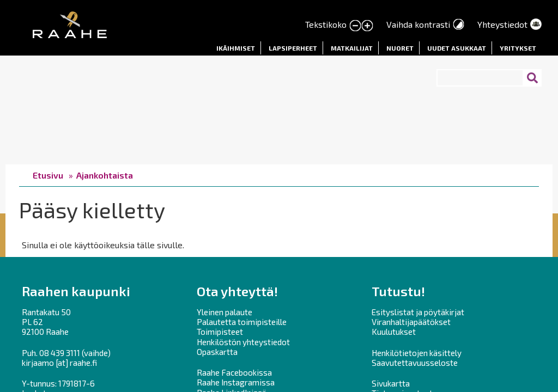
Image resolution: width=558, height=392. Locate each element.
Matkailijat (352, 48)
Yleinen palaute (225, 312)
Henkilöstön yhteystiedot (243, 342)
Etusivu (48, 175)
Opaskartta (217, 352)
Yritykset (518, 48)
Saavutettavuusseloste (415, 363)
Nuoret (400, 48)
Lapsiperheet (293, 48)
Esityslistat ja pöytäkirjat (418, 312)
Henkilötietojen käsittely (417, 353)
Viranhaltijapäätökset (411, 322)
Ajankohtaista (105, 175)
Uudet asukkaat (457, 48)
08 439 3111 (60, 353)
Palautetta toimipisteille (242, 322)
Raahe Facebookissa (234, 372)
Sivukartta (391, 383)
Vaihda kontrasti (418, 24)
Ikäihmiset (236, 48)
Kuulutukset (394, 332)
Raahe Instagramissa (236, 382)
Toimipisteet (220, 332)
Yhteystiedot (502, 24)
